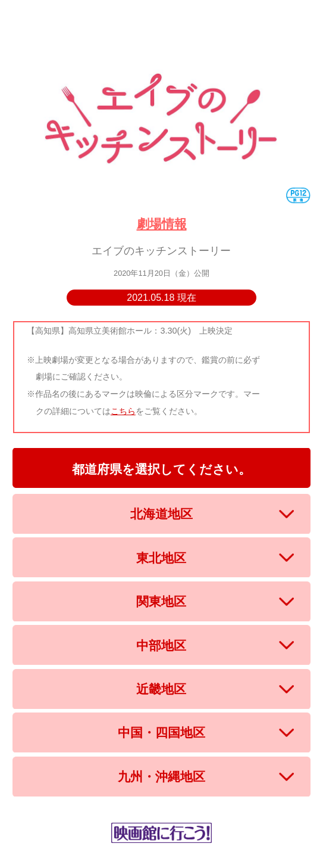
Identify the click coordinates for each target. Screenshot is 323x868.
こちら (123, 411)
